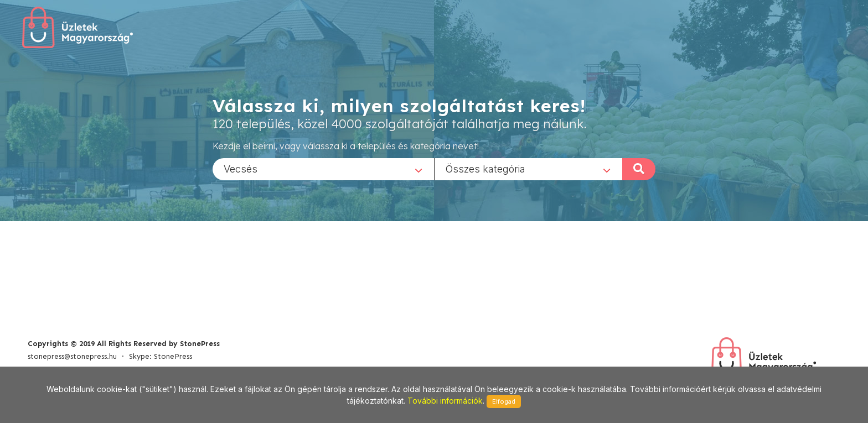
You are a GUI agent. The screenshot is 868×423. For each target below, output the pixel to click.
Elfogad (504, 401)
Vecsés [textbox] (241, 168)
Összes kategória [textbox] (485, 168)
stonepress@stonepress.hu (72, 356)
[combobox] (323, 169)
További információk (445, 401)
